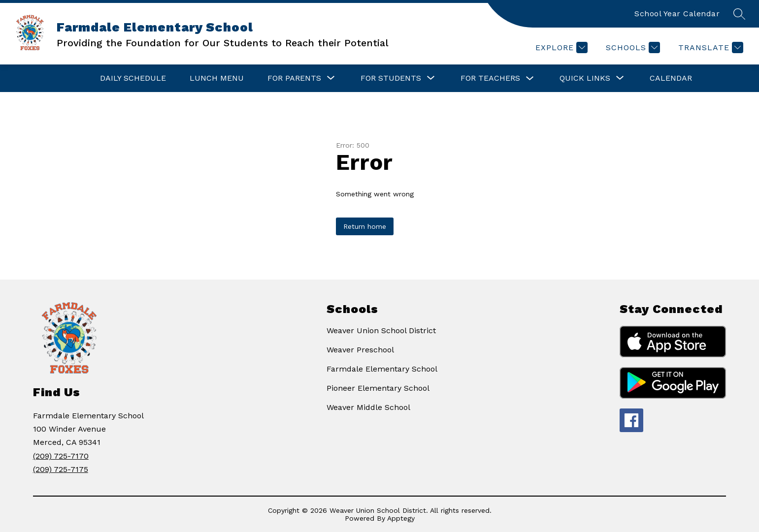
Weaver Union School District (381, 330)
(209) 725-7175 (61, 469)
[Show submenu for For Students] (391, 78)
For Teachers (490, 78)
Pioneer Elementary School (378, 388)
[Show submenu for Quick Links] (585, 78)
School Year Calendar (677, 14)
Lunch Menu (217, 78)
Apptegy (401, 518)
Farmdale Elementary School (382, 369)
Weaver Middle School (368, 407)
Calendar (671, 78)
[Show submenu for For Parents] (294, 78)
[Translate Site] (709, 47)
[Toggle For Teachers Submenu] (530, 78)
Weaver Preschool (360, 350)
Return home (365, 226)
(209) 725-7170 (61, 456)
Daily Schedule (133, 78)
